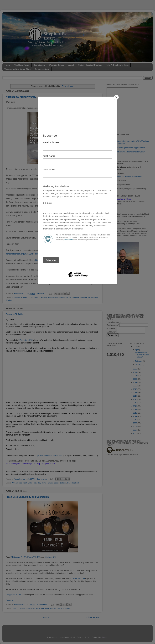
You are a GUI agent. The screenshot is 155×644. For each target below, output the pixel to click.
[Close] (116, 97)
